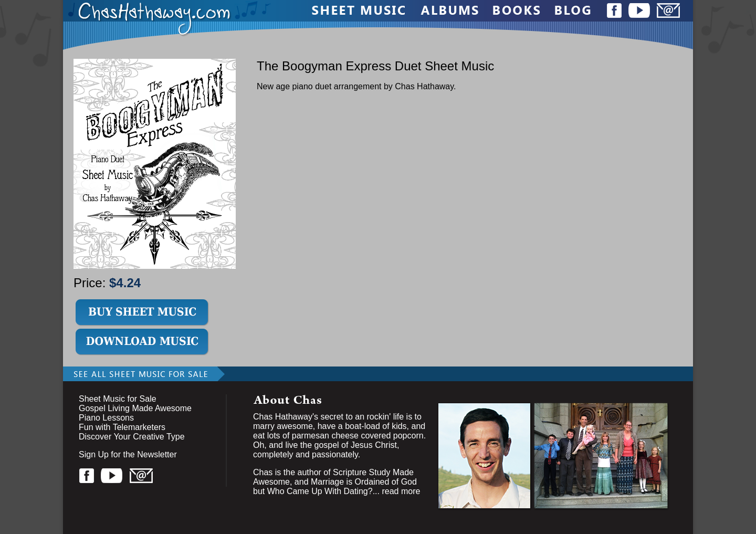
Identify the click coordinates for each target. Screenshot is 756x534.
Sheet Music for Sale (118, 399)
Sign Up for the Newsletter (128, 454)
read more (401, 491)
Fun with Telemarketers (122, 427)
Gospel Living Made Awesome (135, 408)
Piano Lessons (106, 418)
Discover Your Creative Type (132, 437)
